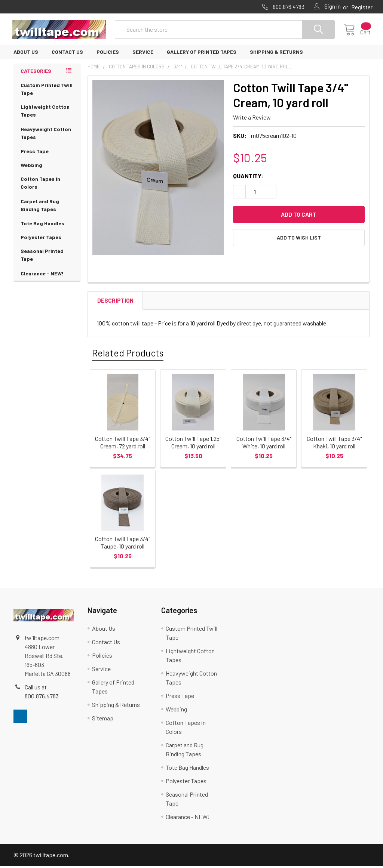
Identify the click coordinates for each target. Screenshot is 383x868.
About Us (26, 54)
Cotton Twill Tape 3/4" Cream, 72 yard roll (122, 444)
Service (143, 54)
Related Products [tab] (128, 355)
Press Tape (35, 153)
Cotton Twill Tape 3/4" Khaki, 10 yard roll (334, 444)
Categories (36, 73)
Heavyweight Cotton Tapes (47, 136)
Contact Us (67, 54)
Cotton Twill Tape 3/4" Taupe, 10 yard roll (122, 545)
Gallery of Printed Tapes (202, 54)
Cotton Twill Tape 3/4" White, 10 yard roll (264, 444)
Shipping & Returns (276, 54)
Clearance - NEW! (42, 275)
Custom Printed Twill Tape (47, 91)
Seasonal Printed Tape (47, 257)
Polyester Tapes (41, 239)
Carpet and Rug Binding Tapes (47, 208)
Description (115, 302)
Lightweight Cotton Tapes (47, 113)
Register (362, 7)
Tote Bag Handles (42, 225)
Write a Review (252, 119)
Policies (108, 54)
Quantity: (248, 178)
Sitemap (103, 720)
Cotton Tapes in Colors (47, 185)
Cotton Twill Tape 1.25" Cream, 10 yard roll (193, 444)
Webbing (31, 167)
